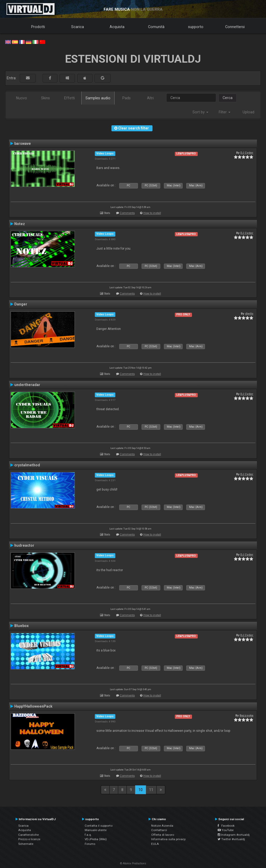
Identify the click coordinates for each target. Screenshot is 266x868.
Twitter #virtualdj (231, 839)
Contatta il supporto (99, 826)
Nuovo (22, 98)
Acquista (117, 27)
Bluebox (21, 626)
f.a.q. (88, 835)
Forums (90, 844)
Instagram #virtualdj (234, 835)
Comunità (156, 27)
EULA (155, 844)
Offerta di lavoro (163, 835)
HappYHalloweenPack (33, 706)
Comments (127, 213)
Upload (248, 112)
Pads (127, 98)
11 (151, 790)
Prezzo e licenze (29, 839)
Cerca (228, 98)
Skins (45, 98)
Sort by (200, 112)
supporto (196, 27)
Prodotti (38, 27)
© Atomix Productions (133, 863)
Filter (225, 112)
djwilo (249, 314)
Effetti (69, 98)
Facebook (226, 826)
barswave (23, 143)
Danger (21, 304)
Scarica (78, 27)
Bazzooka (246, 715)
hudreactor (24, 545)
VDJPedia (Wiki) (96, 839)
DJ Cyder (247, 153)
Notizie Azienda (162, 826)
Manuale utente (96, 830)
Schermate (26, 844)
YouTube (226, 830)
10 (141, 790)
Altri (150, 98)
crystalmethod (27, 465)
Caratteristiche (28, 835)
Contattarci (159, 830)
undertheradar (27, 385)
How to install (152, 213)
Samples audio (98, 98)
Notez (20, 224)
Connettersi (235, 27)
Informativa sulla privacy (168, 839)
